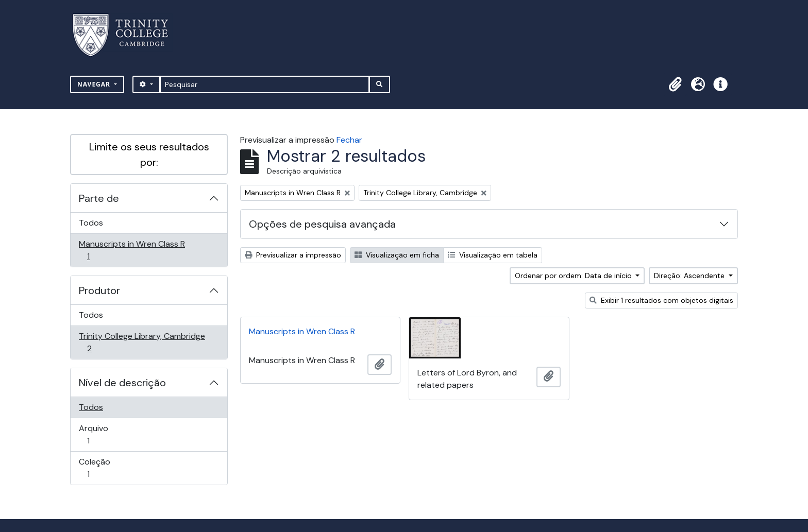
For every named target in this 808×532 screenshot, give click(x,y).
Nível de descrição (122, 383)
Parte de (99, 198)
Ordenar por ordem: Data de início (574, 276)
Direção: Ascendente (690, 276)
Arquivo (103, 434)
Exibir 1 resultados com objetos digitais (661, 300)
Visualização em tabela (493, 255)
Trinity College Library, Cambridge (142, 342)
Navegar (95, 84)
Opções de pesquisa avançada (322, 224)
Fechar (349, 140)
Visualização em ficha (397, 255)
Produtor (99, 290)
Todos (91, 223)
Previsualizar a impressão (293, 255)
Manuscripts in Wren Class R (132, 250)
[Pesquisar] (265, 84)
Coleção (103, 468)
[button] (675, 84)
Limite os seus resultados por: (149, 155)
